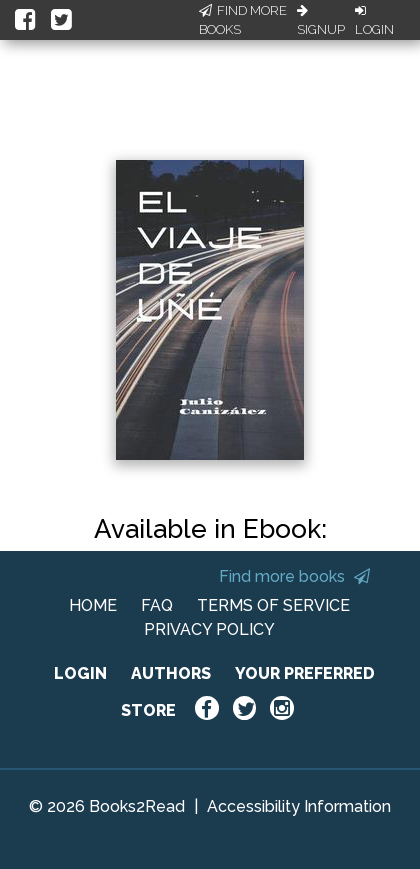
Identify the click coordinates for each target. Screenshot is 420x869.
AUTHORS (171, 673)
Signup (321, 21)
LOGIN (80, 673)
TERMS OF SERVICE (273, 605)
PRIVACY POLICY (209, 629)
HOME (93, 605)
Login (374, 21)
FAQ (157, 605)
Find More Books (243, 20)
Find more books (294, 576)
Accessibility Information (299, 806)
